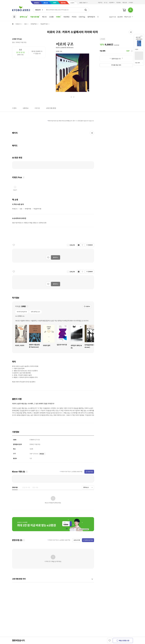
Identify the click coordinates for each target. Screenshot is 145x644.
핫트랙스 (63, 3)
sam (55, 3)
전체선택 (72, 245)
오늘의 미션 (112, 17)
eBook (46, 3)
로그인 (106, 3)
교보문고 (37, 3)
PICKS (74, 17)
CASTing (82, 17)
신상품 (51, 17)
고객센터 (131, 3)
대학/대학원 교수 (35, 312)
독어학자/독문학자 (22, 312)
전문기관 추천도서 (17, 223)
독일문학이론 (44, 24)
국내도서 (18, 24)
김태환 (14, 39)
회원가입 (100, 3)
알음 (13, 42)
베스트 (44, 17)
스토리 (72, 3)
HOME (13, 24)
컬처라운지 (91, 17)
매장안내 (125, 3)
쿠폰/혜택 (137, 63)
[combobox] (39, 10)
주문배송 (119, 3)
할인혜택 (120, 17)
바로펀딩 (67, 17)
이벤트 (137, 49)
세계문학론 (33, 24)
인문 (25, 24)
